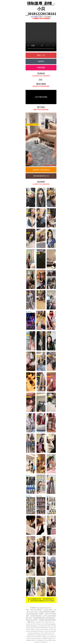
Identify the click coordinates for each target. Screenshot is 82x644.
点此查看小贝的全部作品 (41, 170)
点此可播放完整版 (41, 97)
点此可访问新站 (50, 601)
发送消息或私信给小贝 (41, 176)
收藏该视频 (41, 68)
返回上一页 (41, 55)
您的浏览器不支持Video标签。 (41, 37)
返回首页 (41, 61)
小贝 (35, 17)
